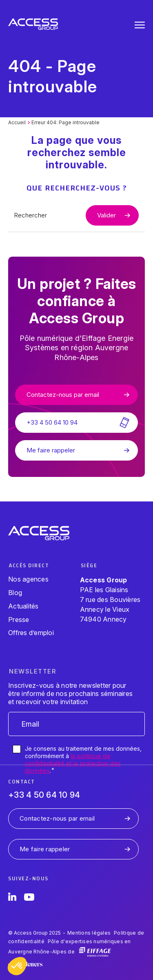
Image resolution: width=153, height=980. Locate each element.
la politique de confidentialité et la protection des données (73, 763)
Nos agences (28, 579)
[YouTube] (29, 898)
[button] (17, 966)
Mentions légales (89, 933)
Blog (15, 593)
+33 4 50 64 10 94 (44, 795)
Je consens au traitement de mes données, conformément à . (83, 760)
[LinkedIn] (12, 898)
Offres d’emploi (31, 633)
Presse (19, 620)
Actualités (23, 606)
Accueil (17, 122)
